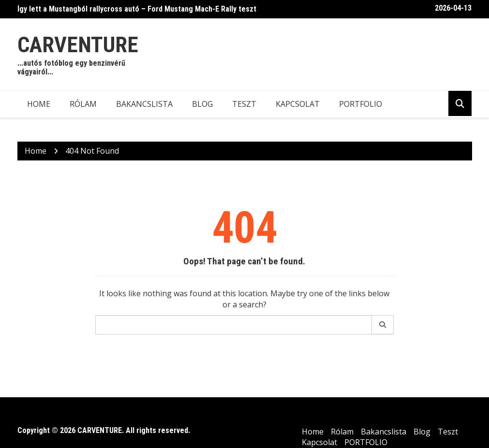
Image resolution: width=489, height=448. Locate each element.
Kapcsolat (298, 104)
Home (39, 104)
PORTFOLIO (361, 104)
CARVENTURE (78, 45)
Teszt (244, 104)
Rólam (83, 104)
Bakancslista (144, 104)
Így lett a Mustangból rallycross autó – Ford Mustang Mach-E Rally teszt (137, 9)
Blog (202, 104)
